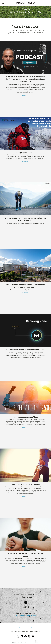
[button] (20, 627)
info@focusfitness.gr (27, 627)
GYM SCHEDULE (20, 616)
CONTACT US (32, 616)
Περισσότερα (25, 96)
